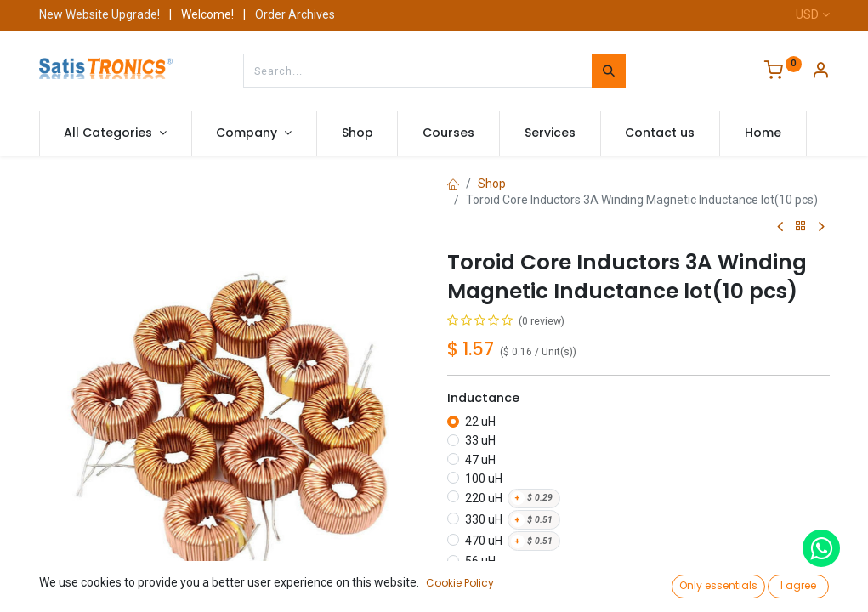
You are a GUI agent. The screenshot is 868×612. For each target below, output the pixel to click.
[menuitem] (357, 133)
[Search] (609, 71)
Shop (492, 184)
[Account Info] (820, 72)
